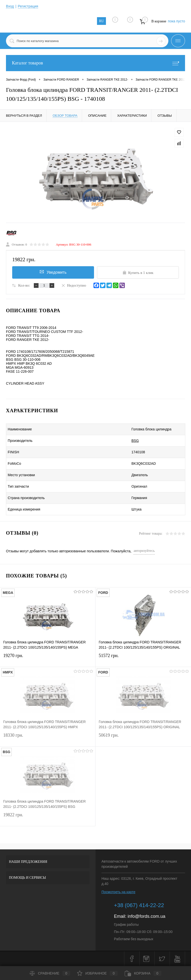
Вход (10, 6)
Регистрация (28, 6)
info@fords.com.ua (146, 916)
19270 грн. (48, 659)
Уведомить (53, 272)
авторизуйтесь (144, 551)
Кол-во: (24, 285)
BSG (135, 441)
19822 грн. (48, 818)
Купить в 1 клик (138, 272)
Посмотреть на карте (118, 892)
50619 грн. (143, 738)
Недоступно (74, 285)
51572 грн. (143, 659)
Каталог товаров (95, 63)
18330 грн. (48, 738)
